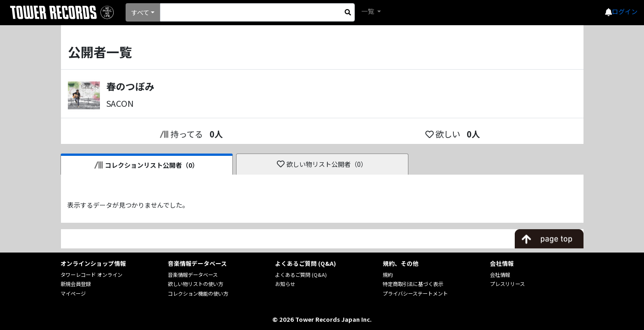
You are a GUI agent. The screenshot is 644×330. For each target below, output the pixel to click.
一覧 (368, 11)
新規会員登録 (76, 284)
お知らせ (285, 284)
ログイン (625, 11)
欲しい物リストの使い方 (195, 284)
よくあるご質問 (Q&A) (301, 275)
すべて (140, 12)
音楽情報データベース (193, 275)
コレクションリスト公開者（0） (146, 165)
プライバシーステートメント (415, 293)
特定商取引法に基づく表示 (413, 284)
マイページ (73, 293)
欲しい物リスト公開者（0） (322, 164)
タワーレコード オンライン (91, 275)
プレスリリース (507, 284)
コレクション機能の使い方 (198, 293)
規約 (388, 275)
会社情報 (500, 275)
